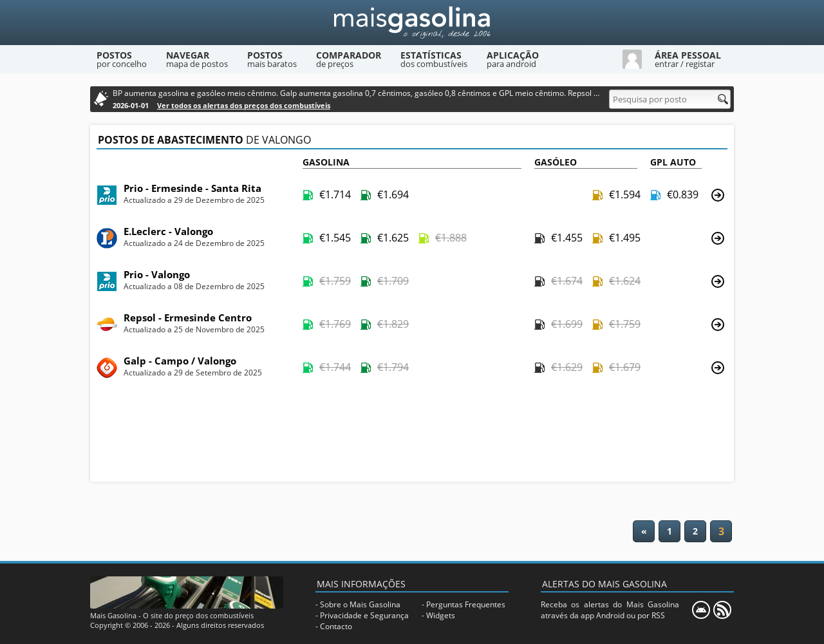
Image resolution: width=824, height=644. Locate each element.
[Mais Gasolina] (412, 23)
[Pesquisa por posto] (670, 99)
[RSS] (722, 610)
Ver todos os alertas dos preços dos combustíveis (244, 105)
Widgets (441, 615)
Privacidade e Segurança (364, 615)
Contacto (336, 626)
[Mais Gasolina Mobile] (701, 610)
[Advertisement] (412, 435)
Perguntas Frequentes (466, 604)
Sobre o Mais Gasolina (360, 604)
